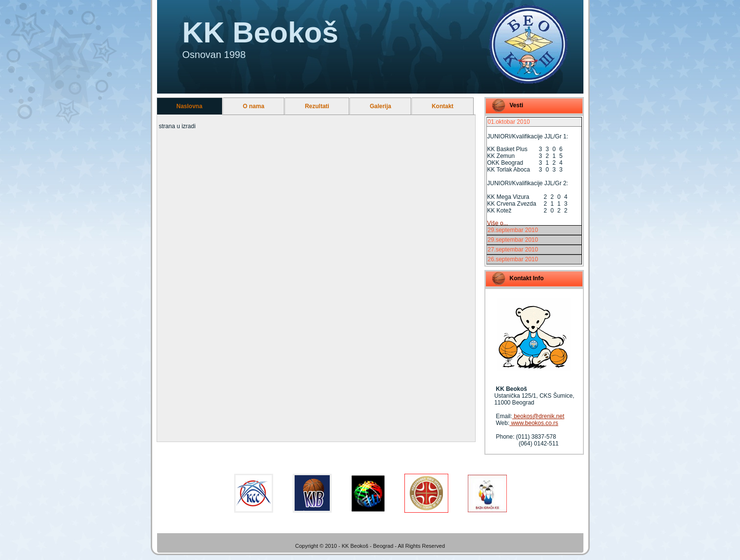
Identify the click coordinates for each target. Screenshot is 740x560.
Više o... (498, 223)
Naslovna (190, 106)
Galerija (380, 106)
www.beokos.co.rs (534, 423)
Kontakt (443, 106)
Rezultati (317, 106)
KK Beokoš (260, 32)
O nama (254, 106)
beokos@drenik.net (538, 416)
